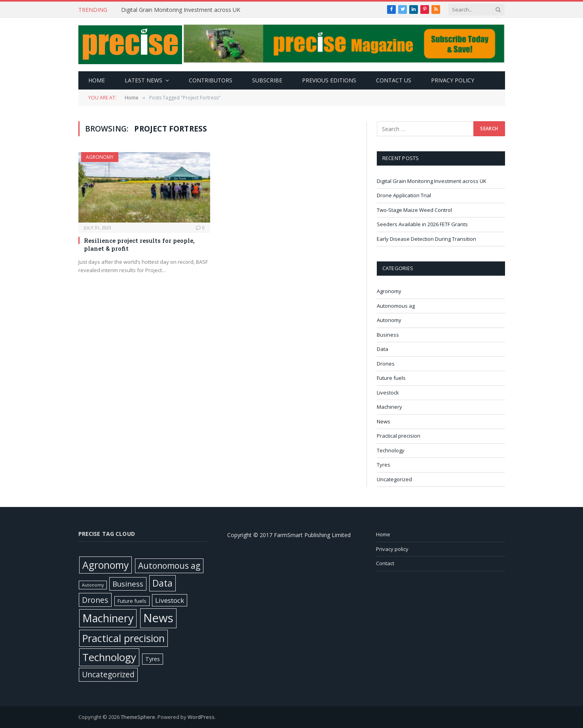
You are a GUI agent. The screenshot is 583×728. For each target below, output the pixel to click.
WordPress (201, 717)
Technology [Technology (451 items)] (109, 657)
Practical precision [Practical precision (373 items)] (123, 638)
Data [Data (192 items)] (162, 583)
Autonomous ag (396, 306)
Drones (386, 364)
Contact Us (394, 80)
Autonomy (389, 320)
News (384, 421)
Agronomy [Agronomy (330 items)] (105, 565)
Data (383, 349)
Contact (385, 563)
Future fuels (391, 378)
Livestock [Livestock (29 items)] (170, 600)
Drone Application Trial (404, 195)
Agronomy (100, 157)
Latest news (143, 80)
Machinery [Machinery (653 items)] (108, 618)
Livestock (388, 393)
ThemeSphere (138, 717)
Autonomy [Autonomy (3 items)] (93, 585)
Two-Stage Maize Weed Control (415, 210)
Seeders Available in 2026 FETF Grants (423, 224)
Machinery (389, 407)
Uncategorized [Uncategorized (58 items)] (108, 674)
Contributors (211, 80)
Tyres (384, 465)
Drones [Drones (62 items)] (95, 600)
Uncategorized (394, 479)
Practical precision (399, 436)
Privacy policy (453, 80)
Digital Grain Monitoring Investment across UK (181, 10)
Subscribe (267, 80)
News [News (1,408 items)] (158, 618)
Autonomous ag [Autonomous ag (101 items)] (169, 566)
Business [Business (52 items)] (128, 584)
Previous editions (329, 80)
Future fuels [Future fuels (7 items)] (132, 601)
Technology (391, 450)
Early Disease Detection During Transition (427, 239)
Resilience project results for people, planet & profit (139, 244)
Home (97, 80)
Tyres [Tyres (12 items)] (153, 659)
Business (388, 335)
